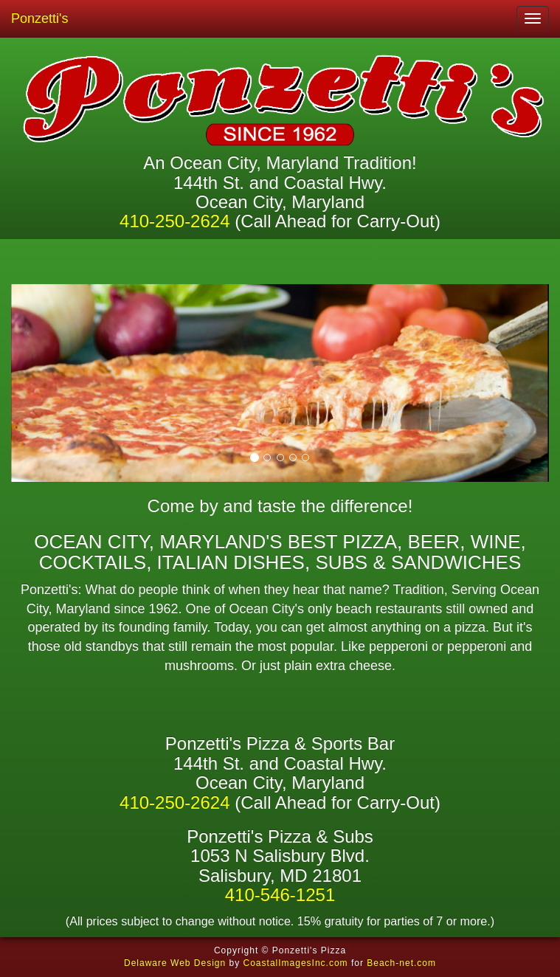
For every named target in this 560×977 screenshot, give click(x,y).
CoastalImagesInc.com (296, 963)
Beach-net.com (401, 963)
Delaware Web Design (175, 963)
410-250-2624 (174, 221)
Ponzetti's (39, 18)
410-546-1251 (280, 895)
